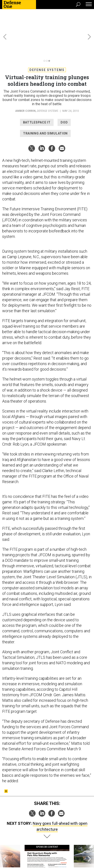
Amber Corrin (25, 87)
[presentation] (5, 837)
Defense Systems (47, 46)
